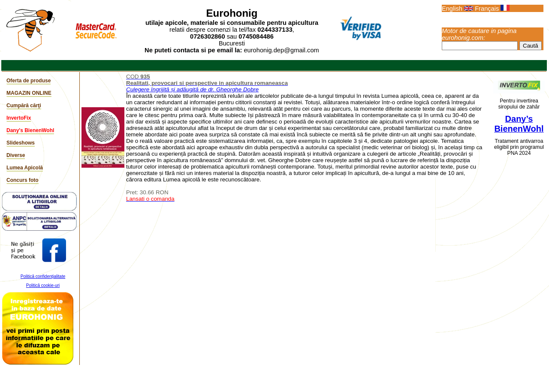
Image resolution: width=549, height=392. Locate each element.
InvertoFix (19, 118)
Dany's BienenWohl (30, 130)
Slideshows (21, 143)
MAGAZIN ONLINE (29, 93)
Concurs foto (23, 180)
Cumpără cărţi (24, 106)
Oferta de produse (29, 81)
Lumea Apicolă (25, 168)
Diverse (16, 155)
